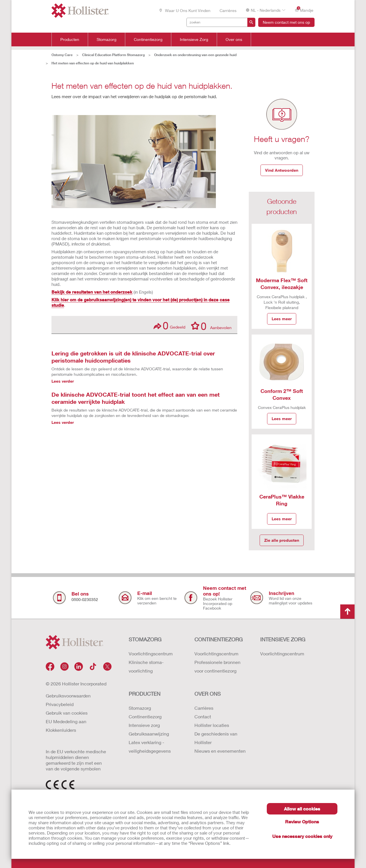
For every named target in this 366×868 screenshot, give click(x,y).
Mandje (304, 10)
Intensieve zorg (144, 725)
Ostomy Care (62, 55)
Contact (203, 716)
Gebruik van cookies (67, 713)
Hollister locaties (212, 725)
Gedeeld (169, 326)
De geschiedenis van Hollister (216, 738)
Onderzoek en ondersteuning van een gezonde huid (195, 55)
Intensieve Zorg (194, 39)
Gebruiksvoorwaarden (68, 696)
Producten (70, 39)
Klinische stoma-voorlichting (146, 666)
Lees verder (63, 381)
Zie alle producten (282, 540)
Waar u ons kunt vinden (185, 10)
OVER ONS (208, 694)
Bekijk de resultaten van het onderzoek (92, 292)
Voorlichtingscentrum (151, 654)
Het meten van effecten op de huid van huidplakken (93, 63)
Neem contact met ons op (286, 22)
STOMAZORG (145, 639)
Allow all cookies (302, 809)
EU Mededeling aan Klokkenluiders (66, 726)
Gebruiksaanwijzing (149, 734)
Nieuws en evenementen (220, 751)
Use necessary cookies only (302, 836)
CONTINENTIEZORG (219, 639)
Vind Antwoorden (282, 170)
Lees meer (282, 319)
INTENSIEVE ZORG (283, 639)
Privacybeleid (60, 704)
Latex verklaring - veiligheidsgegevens (150, 747)
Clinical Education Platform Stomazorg (113, 55)
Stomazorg (107, 39)
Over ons (234, 39)
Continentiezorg (148, 39)
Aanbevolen (211, 326)
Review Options (302, 821)
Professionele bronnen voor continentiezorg (217, 666)
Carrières (228, 10)
